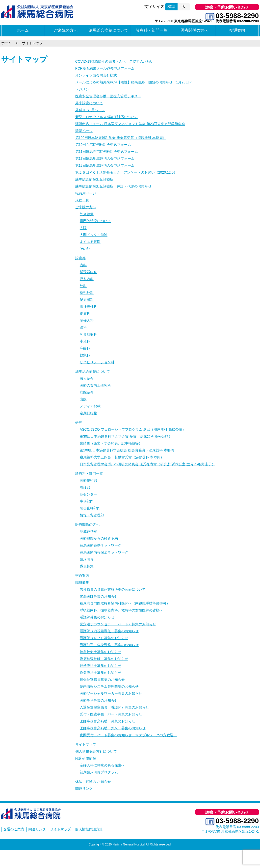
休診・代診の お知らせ (93, 782)
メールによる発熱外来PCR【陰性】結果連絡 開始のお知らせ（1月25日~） (135, 82)
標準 (171, 7)
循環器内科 (88, 272)
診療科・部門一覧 (152, 30)
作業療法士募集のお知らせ (101, 673)
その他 (85, 249)
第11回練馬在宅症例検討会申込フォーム (107, 152)
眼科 (83, 327)
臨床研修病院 (86, 758)
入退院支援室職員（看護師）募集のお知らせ (114, 707)
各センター (88, 494)
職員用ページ (86, 193)
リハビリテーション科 (97, 362)
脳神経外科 (88, 307)
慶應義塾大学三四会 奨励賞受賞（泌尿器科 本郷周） (122, 457)
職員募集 (87, 566)
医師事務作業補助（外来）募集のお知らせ (113, 728)
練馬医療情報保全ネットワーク (104, 552)
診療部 (80, 258)
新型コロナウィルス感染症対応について (106, 117)
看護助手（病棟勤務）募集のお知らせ (109, 645)
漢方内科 (87, 279)
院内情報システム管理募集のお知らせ (109, 686)
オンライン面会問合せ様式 (96, 75)
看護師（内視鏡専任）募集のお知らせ (109, 631)
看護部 (85, 487)
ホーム (23, 30)
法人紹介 (87, 378)
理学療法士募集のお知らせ (101, 666)
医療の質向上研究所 (95, 385)
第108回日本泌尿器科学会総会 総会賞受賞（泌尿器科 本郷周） (129, 450)
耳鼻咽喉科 (88, 334)
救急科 (85, 355)
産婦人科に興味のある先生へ (102, 765)
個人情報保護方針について (96, 751)
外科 (83, 286)
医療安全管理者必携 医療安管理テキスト (108, 96)
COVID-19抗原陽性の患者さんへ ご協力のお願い (115, 61)
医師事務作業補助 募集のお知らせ (107, 721)
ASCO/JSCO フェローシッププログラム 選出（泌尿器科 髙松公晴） (133, 429)
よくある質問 (90, 242)
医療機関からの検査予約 (99, 538)
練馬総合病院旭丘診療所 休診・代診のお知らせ (113, 186)
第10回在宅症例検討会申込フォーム (103, 145)
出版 (83, 399)
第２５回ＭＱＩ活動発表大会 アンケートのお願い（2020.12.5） (126, 172)
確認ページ (84, 131)
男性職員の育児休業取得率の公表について (113, 589)
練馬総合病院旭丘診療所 (94, 179)
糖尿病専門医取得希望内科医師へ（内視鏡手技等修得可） (125, 603)
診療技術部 (88, 480)
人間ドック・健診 (94, 235)
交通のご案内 (14, 829)
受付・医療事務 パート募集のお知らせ (111, 714)
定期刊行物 (88, 413)
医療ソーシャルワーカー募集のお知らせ (111, 693)
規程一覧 (82, 200)
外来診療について (89, 103)
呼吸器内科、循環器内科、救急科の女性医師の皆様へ (121, 610)
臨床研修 (87, 559)
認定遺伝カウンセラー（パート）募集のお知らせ (118, 624)
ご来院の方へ (66, 30)
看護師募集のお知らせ (97, 617)
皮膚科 (85, 314)
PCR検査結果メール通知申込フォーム (105, 68)
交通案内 (237, 30)
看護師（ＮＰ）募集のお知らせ (104, 638)
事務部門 (87, 501)
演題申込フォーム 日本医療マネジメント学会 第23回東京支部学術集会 (130, 124)
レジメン (82, 89)
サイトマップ (24, 59)
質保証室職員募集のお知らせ (102, 680)
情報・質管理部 (92, 515)
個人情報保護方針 (89, 829)
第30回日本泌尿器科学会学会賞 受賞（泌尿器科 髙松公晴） (126, 436)
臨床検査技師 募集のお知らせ (104, 659)
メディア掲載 (90, 406)
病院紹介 (87, 392)
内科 (83, 265)
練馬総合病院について (108, 30)
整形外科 (87, 293)
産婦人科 (87, 320)
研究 (79, 422)
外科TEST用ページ (90, 110)
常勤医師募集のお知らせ (99, 596)
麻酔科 (85, 348)
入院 (83, 228)
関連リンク (84, 789)
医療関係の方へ (194, 30)
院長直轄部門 (90, 508)
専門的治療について (95, 221)
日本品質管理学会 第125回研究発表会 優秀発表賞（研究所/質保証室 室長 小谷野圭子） (147, 464)
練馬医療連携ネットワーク (101, 545)
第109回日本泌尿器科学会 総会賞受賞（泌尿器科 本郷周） (121, 138)
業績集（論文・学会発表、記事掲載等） (111, 443)
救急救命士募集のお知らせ (101, 652)
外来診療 (87, 214)
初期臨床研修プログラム (99, 772)
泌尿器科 (87, 300)
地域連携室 (88, 531)
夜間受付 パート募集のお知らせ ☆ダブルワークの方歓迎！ (128, 735)
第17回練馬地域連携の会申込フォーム (105, 158)
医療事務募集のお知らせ (99, 700)
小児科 (85, 341)
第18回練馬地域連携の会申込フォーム (105, 165)
